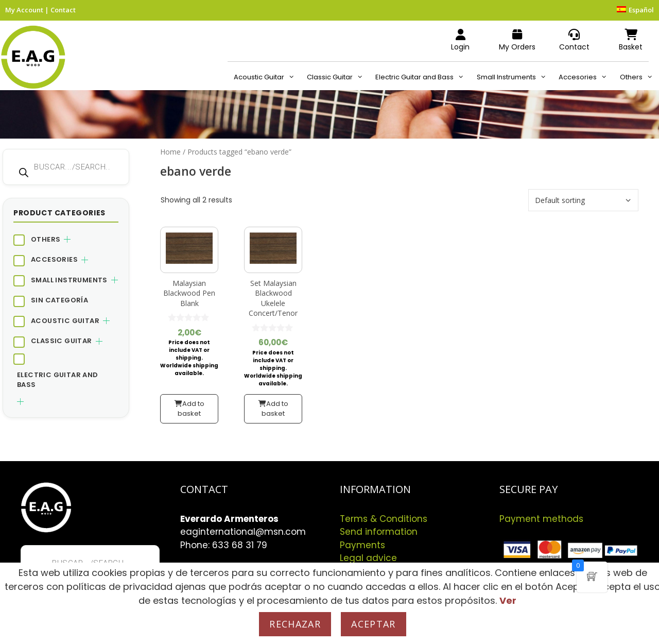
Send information (379, 532)
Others (639, 77)
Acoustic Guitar (267, 77)
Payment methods (541, 519)
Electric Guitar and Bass (423, 77)
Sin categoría (59, 300)
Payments (362, 545)
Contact (63, 10)
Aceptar (373, 624)
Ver (508, 600)
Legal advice (368, 558)
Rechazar (295, 624)
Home (170, 152)
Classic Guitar (338, 77)
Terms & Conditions (384, 519)
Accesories (586, 77)
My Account (24, 10)
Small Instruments (515, 77)
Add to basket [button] (191, 409)
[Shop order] (583, 200)
